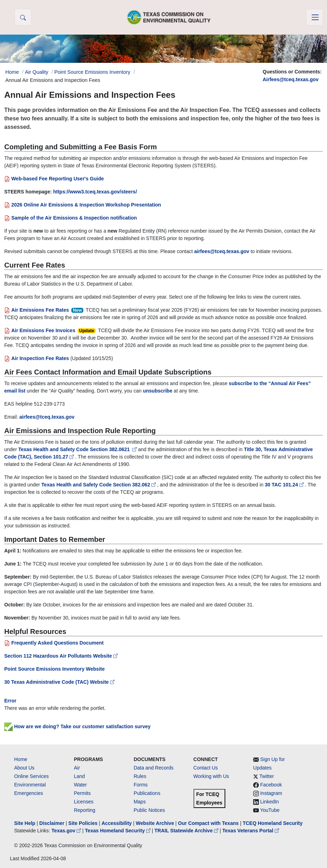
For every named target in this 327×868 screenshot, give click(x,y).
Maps (139, 802)
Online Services (31, 776)
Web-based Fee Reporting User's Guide (54, 179)
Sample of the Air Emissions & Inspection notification (71, 218)
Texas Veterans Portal (251, 831)
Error (10, 701)
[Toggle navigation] (315, 17)
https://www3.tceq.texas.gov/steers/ (95, 192)
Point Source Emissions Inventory (92, 72)
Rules (140, 776)
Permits (82, 793)
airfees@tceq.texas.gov (222, 251)
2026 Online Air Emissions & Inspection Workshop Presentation (83, 205)
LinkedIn (270, 802)
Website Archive (155, 823)
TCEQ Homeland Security (273, 823)
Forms (141, 785)
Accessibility (117, 823)
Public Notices (149, 810)
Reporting (85, 810)
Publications (147, 793)
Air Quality (36, 72)
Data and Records (153, 768)
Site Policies (83, 823)
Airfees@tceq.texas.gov (291, 79)
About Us (24, 768)
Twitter (266, 776)
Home (21, 759)
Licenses (84, 802)
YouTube (270, 810)
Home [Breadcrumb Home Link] (12, 72)
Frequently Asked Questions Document (54, 643)
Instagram (271, 793)
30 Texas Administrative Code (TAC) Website (59, 682)
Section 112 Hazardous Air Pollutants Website (61, 656)
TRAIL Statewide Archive (187, 831)
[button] (23, 17)
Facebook (271, 785)
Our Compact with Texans (208, 823)
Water (80, 785)
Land (79, 776)
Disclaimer (52, 823)
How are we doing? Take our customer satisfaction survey (77, 726)
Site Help (25, 823)
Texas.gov (67, 831)
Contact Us (206, 768)
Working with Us (211, 776)
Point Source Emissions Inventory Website (54, 669)
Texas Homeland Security (118, 831)
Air (77, 768)
